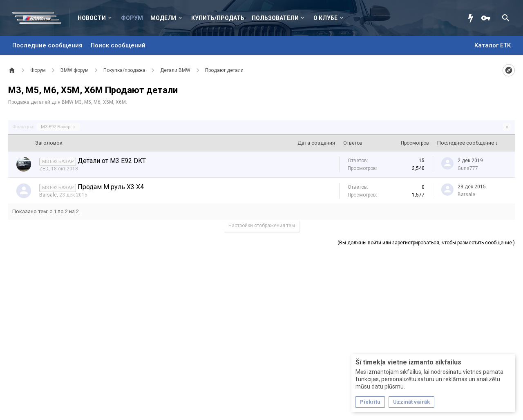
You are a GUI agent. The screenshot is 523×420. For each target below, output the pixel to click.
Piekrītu (370, 402)
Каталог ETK (493, 45)
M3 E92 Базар (58, 127)
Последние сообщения (47, 45)
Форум (132, 18)
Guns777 (468, 168)
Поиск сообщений (118, 45)
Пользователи (275, 18)
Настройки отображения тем (262, 226)
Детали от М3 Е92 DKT (112, 161)
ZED (44, 169)
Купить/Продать (218, 18)
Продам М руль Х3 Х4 (111, 187)
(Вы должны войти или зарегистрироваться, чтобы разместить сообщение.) (426, 243)
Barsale (48, 195)
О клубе (325, 18)
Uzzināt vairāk (411, 402)
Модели (163, 18)
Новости (92, 18)
